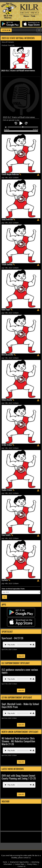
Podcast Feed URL (8, 45)
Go (5, 597)
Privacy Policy (32, 864)
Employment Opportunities (19, 862)
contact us (27, 858)
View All (21, 656)
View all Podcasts (8, 42)
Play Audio (10, 645)
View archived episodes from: (13, 589)
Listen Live (6, 30)
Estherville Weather (21, 829)
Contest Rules (20, 864)
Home (5, 862)
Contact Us (21, 866)
